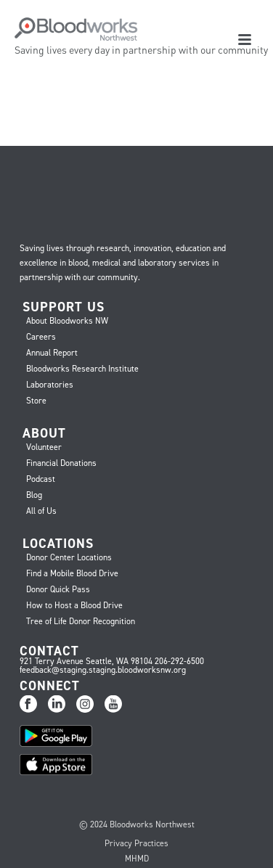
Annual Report (52, 353)
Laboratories (50, 385)
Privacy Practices (136, 843)
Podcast (41, 479)
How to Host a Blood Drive (74, 605)
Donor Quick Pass (58, 589)
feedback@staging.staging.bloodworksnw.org (103, 670)
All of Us (41, 511)
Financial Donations (61, 463)
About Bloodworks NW (67, 321)
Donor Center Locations (69, 557)
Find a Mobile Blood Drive (72, 573)
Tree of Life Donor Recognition (81, 621)
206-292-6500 (179, 661)
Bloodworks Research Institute (82, 369)
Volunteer (44, 447)
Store (36, 401)
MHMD (137, 859)
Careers (41, 337)
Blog (34, 495)
